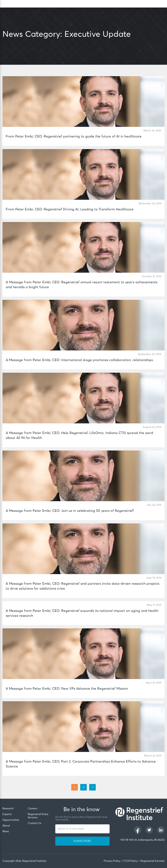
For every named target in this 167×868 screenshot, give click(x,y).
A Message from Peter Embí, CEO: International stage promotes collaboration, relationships (79, 360)
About (6, 826)
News (6, 831)
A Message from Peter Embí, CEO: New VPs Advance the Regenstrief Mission (67, 689)
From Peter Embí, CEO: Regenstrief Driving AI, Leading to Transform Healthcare (70, 209)
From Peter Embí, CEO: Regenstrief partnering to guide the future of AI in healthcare (74, 137)
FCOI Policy (130, 861)
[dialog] (163, 4)
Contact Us (34, 823)
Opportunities (11, 820)
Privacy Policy (112, 861)
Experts (7, 814)
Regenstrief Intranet (153, 861)
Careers (33, 808)
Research (8, 808)
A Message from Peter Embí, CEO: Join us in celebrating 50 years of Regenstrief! (70, 511)
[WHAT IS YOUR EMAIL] (82, 829)
